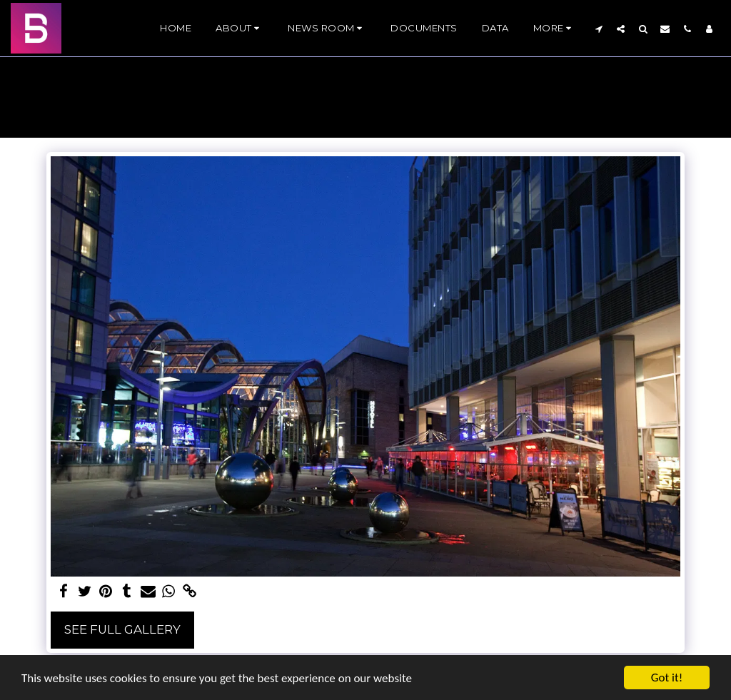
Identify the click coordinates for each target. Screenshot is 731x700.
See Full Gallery (122, 629)
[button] (240, 29)
